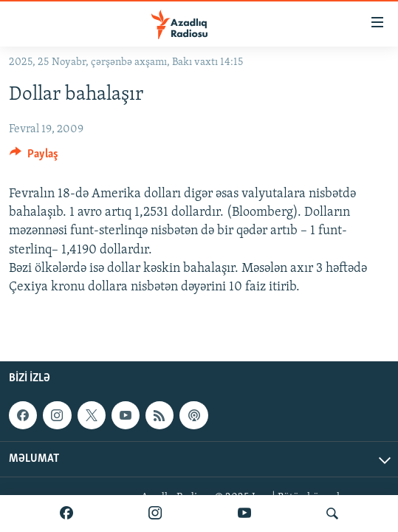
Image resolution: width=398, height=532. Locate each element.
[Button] (34, 157)
